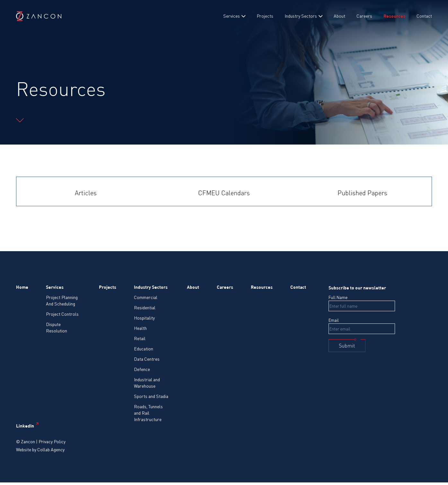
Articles (86, 193)
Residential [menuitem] (145, 308)
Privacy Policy (52, 441)
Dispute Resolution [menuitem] (57, 327)
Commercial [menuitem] (146, 297)
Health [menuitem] (140, 328)
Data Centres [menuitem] (147, 359)
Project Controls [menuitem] (62, 314)
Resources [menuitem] (394, 16)
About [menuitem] (339, 16)
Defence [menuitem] (142, 369)
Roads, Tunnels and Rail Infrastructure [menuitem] (148, 413)
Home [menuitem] (22, 287)
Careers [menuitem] (364, 16)
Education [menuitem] (144, 349)
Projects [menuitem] (265, 16)
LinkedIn (25, 426)
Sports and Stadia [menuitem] (151, 396)
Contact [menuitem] (424, 16)
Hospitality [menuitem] (144, 318)
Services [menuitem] (232, 16)
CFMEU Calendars (224, 193)
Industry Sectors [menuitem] (301, 16)
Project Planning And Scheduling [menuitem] (62, 300)
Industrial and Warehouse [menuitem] (147, 383)
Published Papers (362, 193)
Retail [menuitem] (140, 338)
